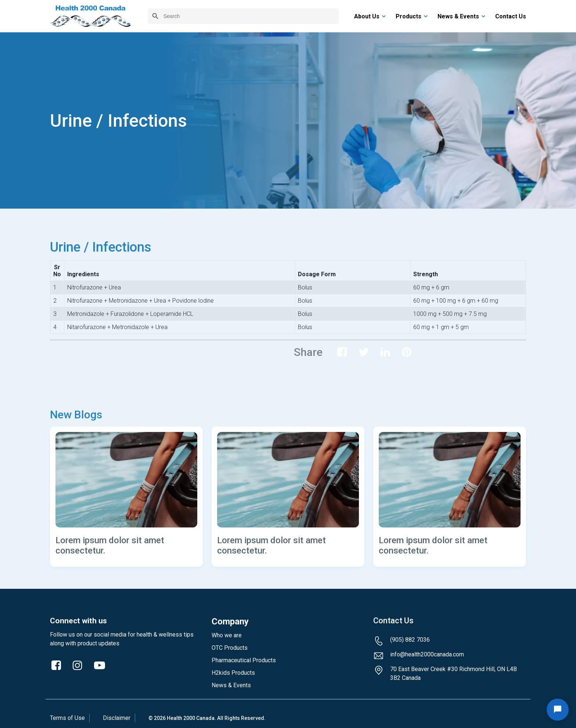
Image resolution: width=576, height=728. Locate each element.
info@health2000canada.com (427, 654)
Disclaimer (117, 718)
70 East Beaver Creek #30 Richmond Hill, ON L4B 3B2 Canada (453, 673)
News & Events (231, 685)
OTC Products (230, 648)
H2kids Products (233, 673)
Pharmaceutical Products (244, 660)
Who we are (227, 635)
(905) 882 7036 (410, 640)
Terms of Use (67, 718)
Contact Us (393, 621)
